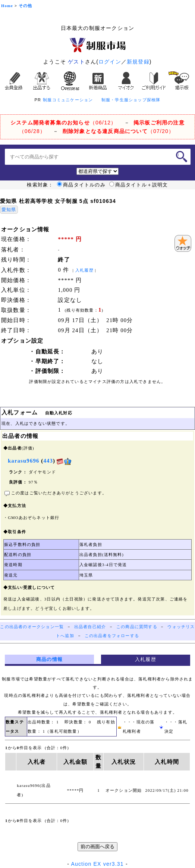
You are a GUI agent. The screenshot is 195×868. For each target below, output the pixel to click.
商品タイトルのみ (81, 185)
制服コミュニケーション (68, 100)
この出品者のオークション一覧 (32, 627)
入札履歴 (84, 270)
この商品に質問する (137, 627)
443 (48, 461)
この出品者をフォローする (112, 636)
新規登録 (138, 62)
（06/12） (63, 123)
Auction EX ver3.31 (97, 864)
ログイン (110, 62)
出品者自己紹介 (90, 627)
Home (7, 6)
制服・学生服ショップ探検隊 (131, 100)
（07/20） (118, 131)
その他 (26, 6)
